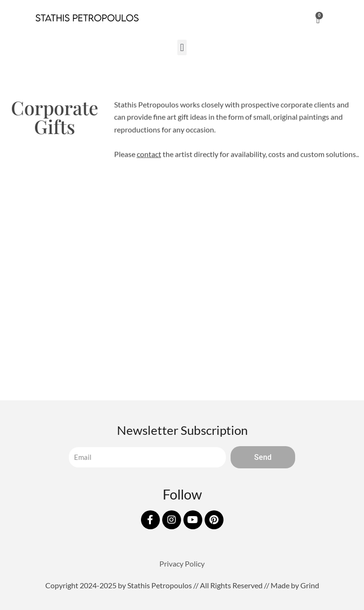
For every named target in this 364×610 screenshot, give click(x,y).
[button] (182, 47)
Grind (310, 585)
